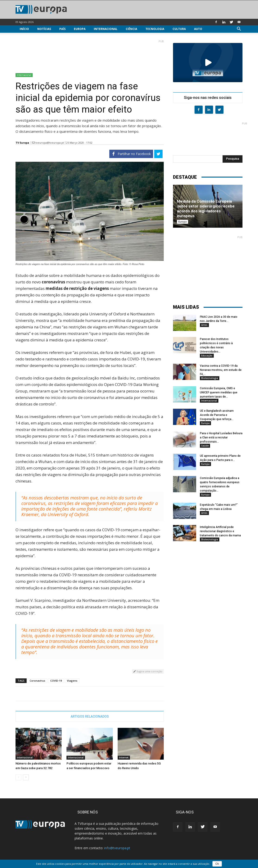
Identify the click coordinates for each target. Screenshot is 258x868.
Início (24, 29)
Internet (124, 758)
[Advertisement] (90, 55)
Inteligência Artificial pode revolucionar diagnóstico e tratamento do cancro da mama (220, 531)
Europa (80, 29)
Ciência (131, 29)
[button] (239, 29)
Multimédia (29, 36)
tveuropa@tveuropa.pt (50, 143)
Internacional (106, 29)
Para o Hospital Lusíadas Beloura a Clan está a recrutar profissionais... (221, 437)
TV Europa (22, 143)
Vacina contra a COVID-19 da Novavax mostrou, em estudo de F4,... (221, 370)
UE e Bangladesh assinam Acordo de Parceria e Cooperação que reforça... (217, 415)
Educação (207, 356)
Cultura (179, 29)
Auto (198, 29)
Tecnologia (155, 29)
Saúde (205, 446)
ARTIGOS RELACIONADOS (90, 716)
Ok (217, 864)
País (62, 29)
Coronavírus (37, 681)
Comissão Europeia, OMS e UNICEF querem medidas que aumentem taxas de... (219, 392)
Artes (204, 325)
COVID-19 (56, 681)
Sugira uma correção (148, 671)
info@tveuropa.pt (117, 848)
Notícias (44, 29)
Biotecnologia (210, 378)
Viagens (72, 681)
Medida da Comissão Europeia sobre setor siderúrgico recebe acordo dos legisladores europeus (206, 209)
